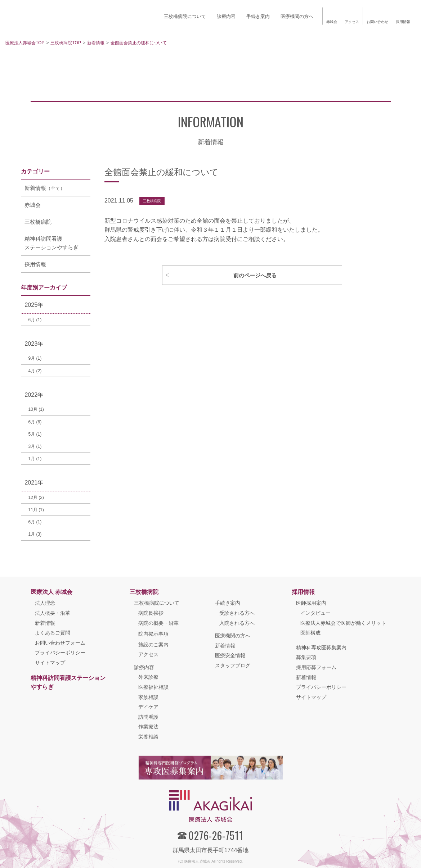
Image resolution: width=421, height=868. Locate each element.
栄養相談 (148, 737)
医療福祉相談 (153, 687)
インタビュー (315, 613)
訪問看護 (148, 717)
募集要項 (306, 657)
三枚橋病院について (157, 603)
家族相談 (148, 697)
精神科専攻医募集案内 (321, 647)
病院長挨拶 (151, 613)
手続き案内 (228, 603)
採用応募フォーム (316, 667)
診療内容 (144, 667)
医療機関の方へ (233, 636)
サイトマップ (50, 663)
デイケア (148, 707)
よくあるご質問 (53, 633)
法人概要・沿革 (53, 613)
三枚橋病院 (152, 201)
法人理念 (45, 603)
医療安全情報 (230, 655)
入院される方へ (237, 623)
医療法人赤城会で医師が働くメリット (343, 623)
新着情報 (45, 623)
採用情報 (303, 592)
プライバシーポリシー (60, 653)
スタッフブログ (233, 665)
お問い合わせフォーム (60, 643)
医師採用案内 (311, 603)
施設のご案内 (153, 645)
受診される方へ (237, 613)
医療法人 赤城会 (51, 592)
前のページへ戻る (255, 275)
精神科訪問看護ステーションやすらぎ (68, 683)
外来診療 (148, 677)
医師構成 (310, 633)
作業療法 (148, 727)
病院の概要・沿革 (158, 623)
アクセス (148, 654)
